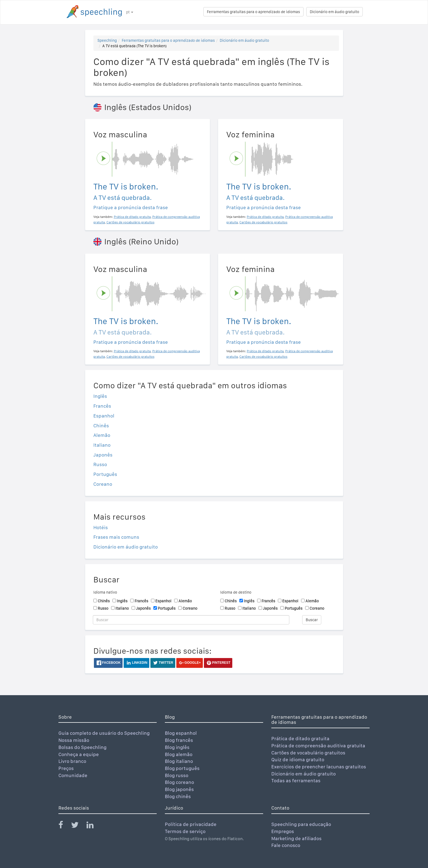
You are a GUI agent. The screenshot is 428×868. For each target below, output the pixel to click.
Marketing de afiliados (296, 838)
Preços (66, 768)
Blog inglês (177, 747)
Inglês (100, 396)
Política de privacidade (191, 824)
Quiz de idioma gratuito (298, 759)
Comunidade (73, 775)
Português (105, 474)
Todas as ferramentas (296, 780)
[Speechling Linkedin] (93, 826)
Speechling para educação (301, 824)
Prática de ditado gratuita (300, 738)
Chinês (101, 426)
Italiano (102, 445)
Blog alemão (179, 754)
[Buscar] (191, 620)
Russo (100, 464)
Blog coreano (179, 782)
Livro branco (72, 761)
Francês (102, 406)
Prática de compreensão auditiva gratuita (318, 746)
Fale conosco (286, 845)
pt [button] (130, 12)
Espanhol (104, 416)
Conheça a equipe (79, 754)
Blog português (182, 768)
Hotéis (101, 527)
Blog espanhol (181, 733)
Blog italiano (179, 761)
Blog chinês (178, 796)
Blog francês (179, 740)
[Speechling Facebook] (64, 826)
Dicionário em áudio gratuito (335, 12)
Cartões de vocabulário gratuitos (308, 753)
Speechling (107, 40)
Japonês (103, 455)
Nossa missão (74, 740)
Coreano (103, 484)
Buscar (312, 620)
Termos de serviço (185, 831)
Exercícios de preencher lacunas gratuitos (319, 767)
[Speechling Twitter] (78, 826)
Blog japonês (179, 789)
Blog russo (177, 775)
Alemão (102, 435)
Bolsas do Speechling (82, 747)
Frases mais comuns (116, 537)
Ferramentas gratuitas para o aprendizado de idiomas (253, 12)
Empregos (283, 831)
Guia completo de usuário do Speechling (104, 733)
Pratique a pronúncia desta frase (131, 207)
